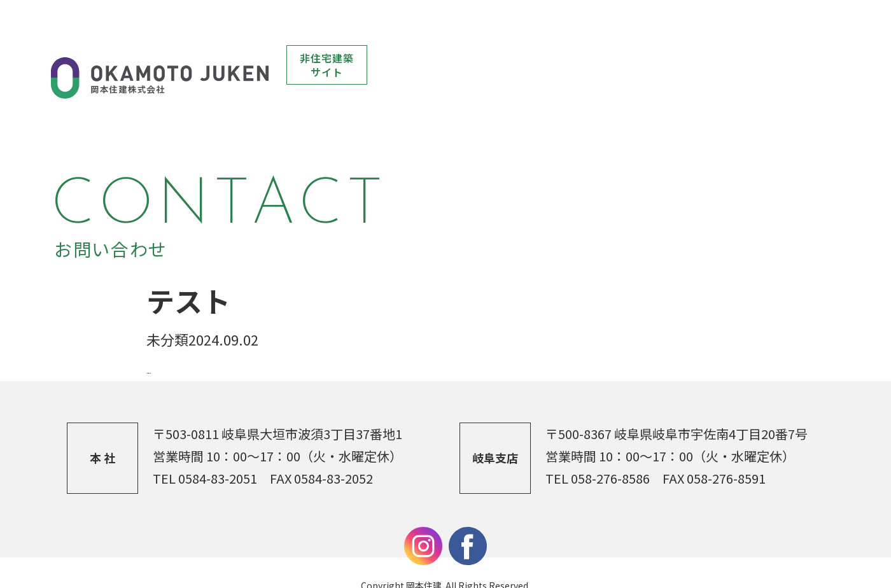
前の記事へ (181, 342)
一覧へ (237, 342)
